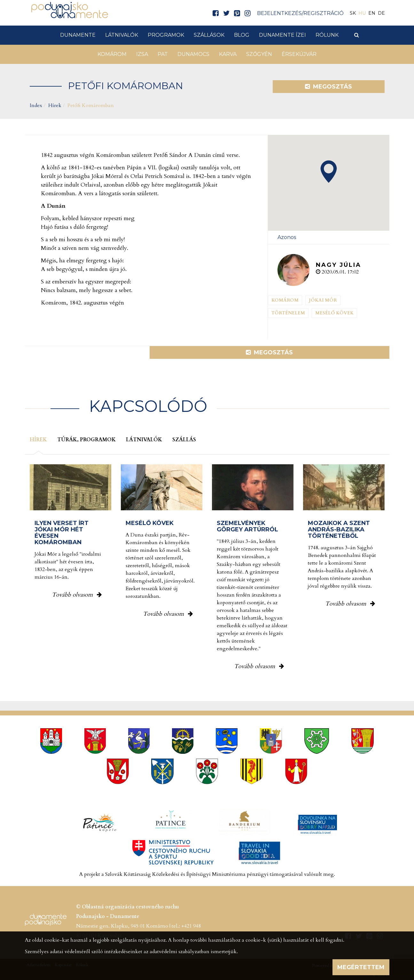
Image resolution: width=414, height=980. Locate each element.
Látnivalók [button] (122, 35)
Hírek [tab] (38, 440)
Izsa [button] (142, 54)
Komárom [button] (112, 54)
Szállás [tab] (184, 440)
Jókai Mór (323, 300)
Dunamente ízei (282, 35)
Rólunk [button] (327, 35)
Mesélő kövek (334, 313)
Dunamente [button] (78, 35)
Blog (242, 35)
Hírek (55, 105)
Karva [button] (228, 54)
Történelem (288, 313)
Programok (166, 35)
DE (381, 13)
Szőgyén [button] (259, 54)
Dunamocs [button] (193, 54)
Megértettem (361, 967)
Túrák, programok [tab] (86, 440)
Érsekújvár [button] (299, 54)
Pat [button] (163, 54)
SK (353, 13)
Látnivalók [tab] (144, 440)
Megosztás (328, 87)
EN (372, 13)
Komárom (285, 300)
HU (362, 13)
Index (36, 105)
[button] (329, 172)
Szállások (209, 35)
